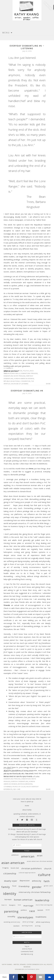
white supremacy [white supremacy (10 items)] (43, 922)
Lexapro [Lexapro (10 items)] (12, 905)
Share (48, 384)
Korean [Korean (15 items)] (8, 899)
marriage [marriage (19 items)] (28, 906)
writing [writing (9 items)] (38, 926)
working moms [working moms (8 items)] (27, 926)
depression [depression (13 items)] (25, 881)
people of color (19, 787)
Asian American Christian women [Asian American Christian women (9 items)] (40, 861)
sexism (21, 774)
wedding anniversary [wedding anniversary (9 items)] (12, 922)
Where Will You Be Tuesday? (27, 832)
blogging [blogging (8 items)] (5, 868)
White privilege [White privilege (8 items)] (28, 922)
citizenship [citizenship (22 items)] (10, 873)
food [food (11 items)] (14, 886)
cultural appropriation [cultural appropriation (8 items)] (27, 873)
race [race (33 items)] (32, 911)
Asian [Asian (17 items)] (40, 855)
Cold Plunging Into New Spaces (27, 837)
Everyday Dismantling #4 (27, 391)
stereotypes (29, 774)
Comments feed (27, 951)
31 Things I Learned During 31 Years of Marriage (27, 834)
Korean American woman (24, 379)
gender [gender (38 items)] (37, 887)
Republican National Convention (17, 381)
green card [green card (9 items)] (48, 886)
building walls (14, 373)
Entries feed (27, 949)
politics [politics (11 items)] (24, 910)
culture (26, 771)
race (32, 371)
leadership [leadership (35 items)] (42, 900)
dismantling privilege (29, 373)
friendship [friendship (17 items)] (24, 886)
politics (26, 371)
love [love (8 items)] (19, 905)
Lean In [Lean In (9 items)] (4, 905)
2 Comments (8, 769)
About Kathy (27, 810)
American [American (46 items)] (28, 856)
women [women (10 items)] (17, 926)
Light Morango (30, 969)
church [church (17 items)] (48, 869)
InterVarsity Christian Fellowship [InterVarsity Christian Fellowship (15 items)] (35, 892)
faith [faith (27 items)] (47, 881)
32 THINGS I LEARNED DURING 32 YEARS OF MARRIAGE (27, 829)
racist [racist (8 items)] (48, 910)
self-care (17, 789)
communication (16, 371)
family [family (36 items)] (6, 887)
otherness (8, 787)
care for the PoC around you (20, 776)
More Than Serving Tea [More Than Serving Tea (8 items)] (44, 905)
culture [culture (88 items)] (44, 875)
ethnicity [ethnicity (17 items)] (37, 881)
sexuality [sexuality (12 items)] (11, 916)
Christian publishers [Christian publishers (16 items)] (32, 868)
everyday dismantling (20, 781)
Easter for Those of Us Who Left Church (27, 839)
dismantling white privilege (14, 376)
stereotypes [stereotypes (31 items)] (25, 917)
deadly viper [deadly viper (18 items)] (11, 881)
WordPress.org (27, 954)
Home (27, 806)
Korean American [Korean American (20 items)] (23, 900)
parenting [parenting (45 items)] (11, 911)
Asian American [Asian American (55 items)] (13, 863)
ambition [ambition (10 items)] (15, 855)
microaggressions (25, 784)
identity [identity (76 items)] (10, 894)
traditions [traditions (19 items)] (41, 917)
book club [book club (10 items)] (15, 868)
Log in (27, 946)
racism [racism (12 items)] (40, 910)
